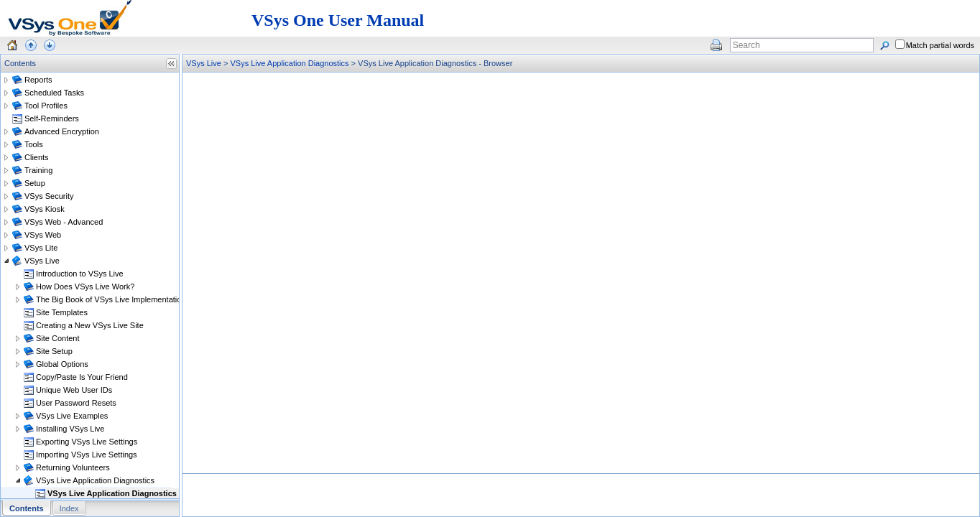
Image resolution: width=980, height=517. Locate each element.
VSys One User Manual (338, 20)
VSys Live (204, 63)
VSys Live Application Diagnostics (289, 63)
